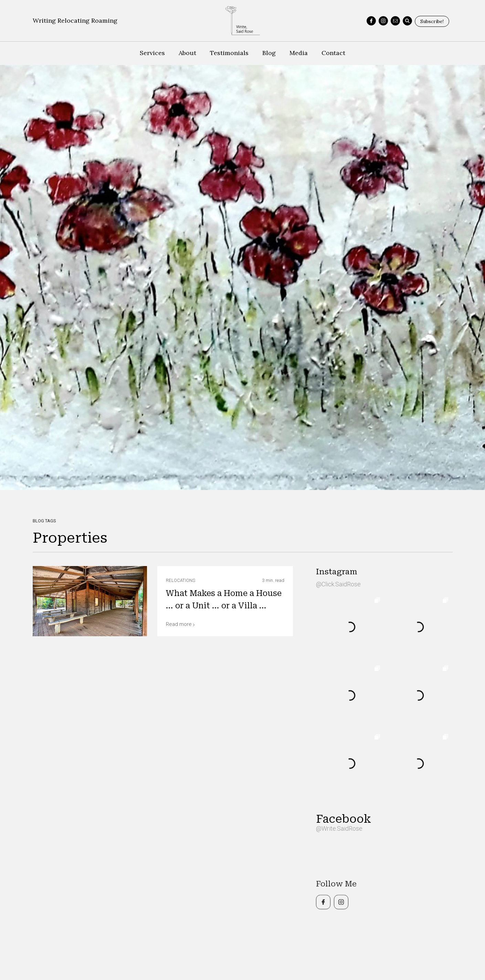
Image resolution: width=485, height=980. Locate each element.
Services (152, 53)
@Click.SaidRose (338, 584)
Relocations (181, 580)
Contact (333, 53)
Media (299, 53)
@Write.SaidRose (339, 828)
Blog (269, 53)
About (187, 53)
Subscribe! (432, 21)
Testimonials (229, 53)
